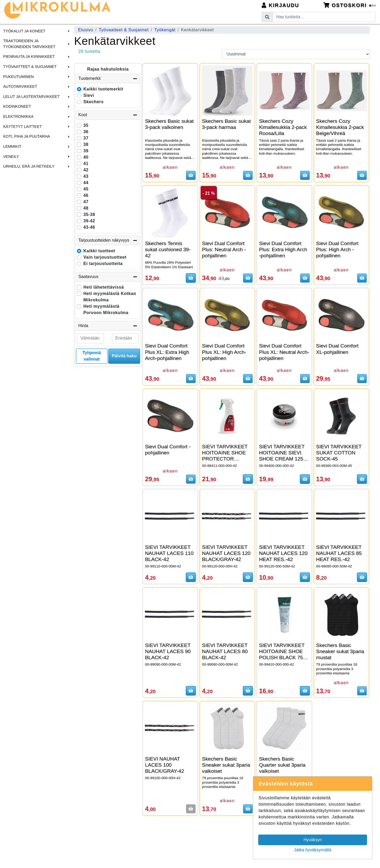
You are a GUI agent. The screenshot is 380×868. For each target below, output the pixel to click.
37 (86, 138)
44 (86, 183)
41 (86, 164)
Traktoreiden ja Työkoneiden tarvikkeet (29, 44)
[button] (68, 31)
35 (86, 125)
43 (86, 176)
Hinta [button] (108, 326)
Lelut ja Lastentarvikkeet (31, 97)
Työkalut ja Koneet (24, 31)
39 (86, 151)
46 (86, 195)
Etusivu (86, 30)
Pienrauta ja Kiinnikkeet (29, 57)
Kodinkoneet (17, 106)
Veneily (11, 157)
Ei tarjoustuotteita (103, 264)
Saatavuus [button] (108, 277)
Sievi (89, 95)
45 (86, 189)
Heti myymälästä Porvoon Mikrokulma (106, 309)
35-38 (89, 214)
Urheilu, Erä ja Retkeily (29, 166)
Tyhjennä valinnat (92, 356)
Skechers (93, 102)
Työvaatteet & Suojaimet (30, 67)
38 (86, 144)
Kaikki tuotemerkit (103, 89)
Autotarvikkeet (20, 86)
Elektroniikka (18, 116)
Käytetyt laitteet (22, 127)
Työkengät (165, 30)
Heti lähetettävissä (104, 287)
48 (86, 208)
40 (86, 157)
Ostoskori (350, 5)
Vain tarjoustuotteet (105, 257)
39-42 (89, 221)
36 (86, 132)
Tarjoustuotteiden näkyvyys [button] (108, 240)
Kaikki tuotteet (99, 251)
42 (86, 170)
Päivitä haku (124, 356)
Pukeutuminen (18, 77)
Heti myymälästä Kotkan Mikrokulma (110, 297)
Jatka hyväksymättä (313, 850)
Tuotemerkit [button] (108, 79)
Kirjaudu (280, 5)
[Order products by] (296, 54)
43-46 (89, 227)
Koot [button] (108, 115)
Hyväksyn (313, 840)
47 (86, 202)
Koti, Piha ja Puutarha (27, 136)
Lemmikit (12, 146)
